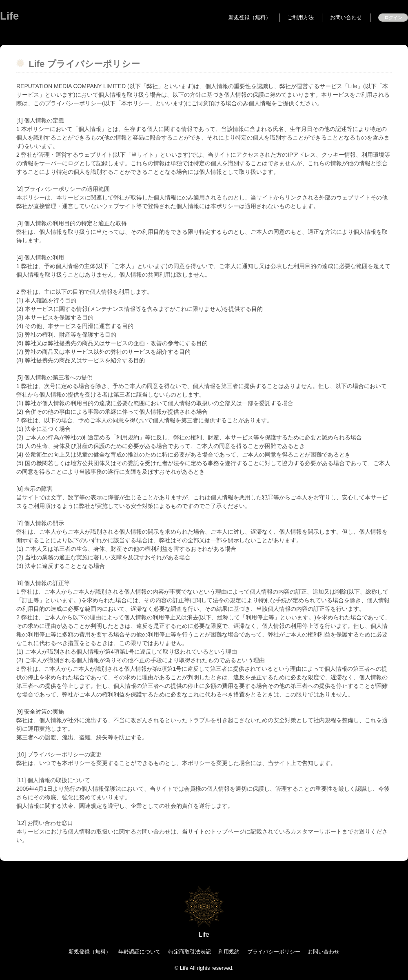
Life (9, 16)
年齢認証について (140, 952)
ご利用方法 (300, 17)
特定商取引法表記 (190, 952)
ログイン (393, 18)
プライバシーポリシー (274, 952)
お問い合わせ (346, 17)
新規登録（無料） (250, 17)
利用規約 (229, 952)
